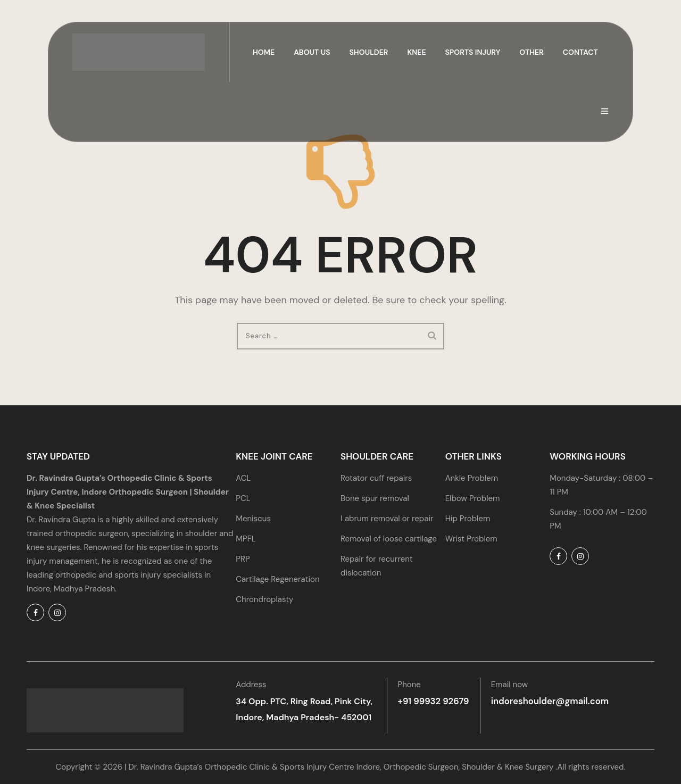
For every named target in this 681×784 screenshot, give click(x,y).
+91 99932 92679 (432, 701)
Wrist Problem (471, 539)
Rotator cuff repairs (376, 478)
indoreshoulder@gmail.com (545, 701)
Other (531, 52)
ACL (243, 478)
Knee (416, 52)
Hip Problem (468, 519)
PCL (243, 498)
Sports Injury (473, 52)
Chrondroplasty (264, 599)
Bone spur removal (375, 498)
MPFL (246, 539)
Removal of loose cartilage (389, 539)
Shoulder (369, 52)
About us (312, 52)
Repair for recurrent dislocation (377, 566)
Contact (580, 52)
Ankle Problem (472, 478)
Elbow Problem (473, 498)
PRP (243, 559)
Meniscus (253, 519)
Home (264, 52)
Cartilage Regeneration (277, 579)
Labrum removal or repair (387, 519)
